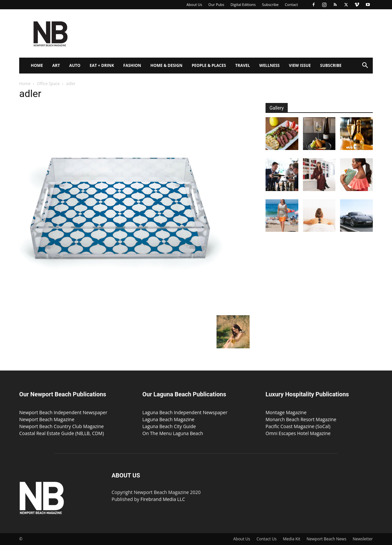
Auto (75, 65)
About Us (194, 4)
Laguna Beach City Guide (169, 426)
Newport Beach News (326, 539)
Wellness (269, 65)
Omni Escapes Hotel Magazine (298, 433)
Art (56, 65)
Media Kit (292, 539)
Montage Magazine (286, 412)
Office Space (48, 84)
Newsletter (363, 539)
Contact (291, 4)
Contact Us (267, 539)
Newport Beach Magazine (47, 419)
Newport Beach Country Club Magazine (61, 426)
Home (37, 65)
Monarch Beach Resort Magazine (301, 419)
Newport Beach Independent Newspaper (63, 412)
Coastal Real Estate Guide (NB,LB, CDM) (62, 433)
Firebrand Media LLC (163, 499)
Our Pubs (216, 4)
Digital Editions (243, 4)
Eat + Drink (102, 65)
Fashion (132, 65)
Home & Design (166, 65)
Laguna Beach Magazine (168, 419)
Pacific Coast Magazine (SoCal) (298, 426)
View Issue (300, 65)
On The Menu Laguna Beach (173, 433)
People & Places (209, 65)
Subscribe (270, 4)
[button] (365, 66)
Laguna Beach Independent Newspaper (185, 412)
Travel (243, 65)
